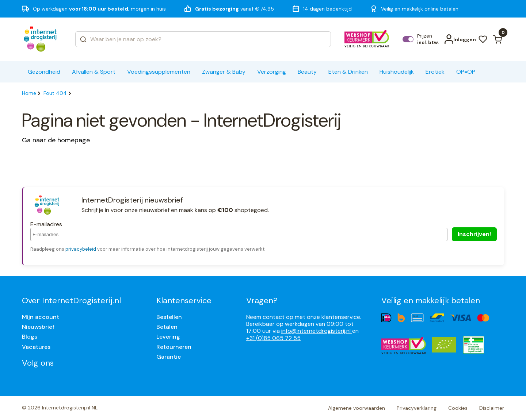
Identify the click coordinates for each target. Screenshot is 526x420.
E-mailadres (46, 224)
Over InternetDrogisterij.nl (71, 300)
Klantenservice (184, 300)
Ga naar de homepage (56, 140)
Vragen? (262, 300)
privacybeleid (81, 249)
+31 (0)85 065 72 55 (273, 338)
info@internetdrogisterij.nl (317, 331)
